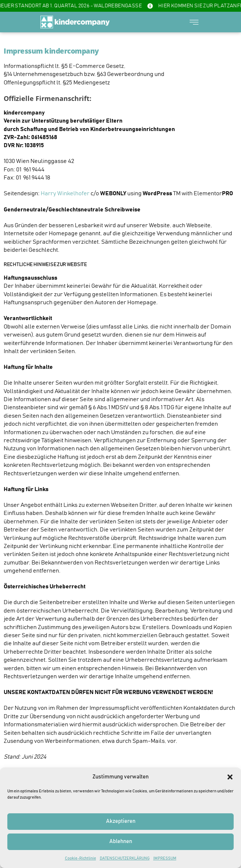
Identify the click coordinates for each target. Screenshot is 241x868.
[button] (230, 777)
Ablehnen (121, 841)
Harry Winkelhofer (65, 193)
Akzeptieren (121, 821)
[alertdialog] (120, 6)
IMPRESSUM (165, 858)
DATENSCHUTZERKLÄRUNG (125, 858)
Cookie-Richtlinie (81, 858)
